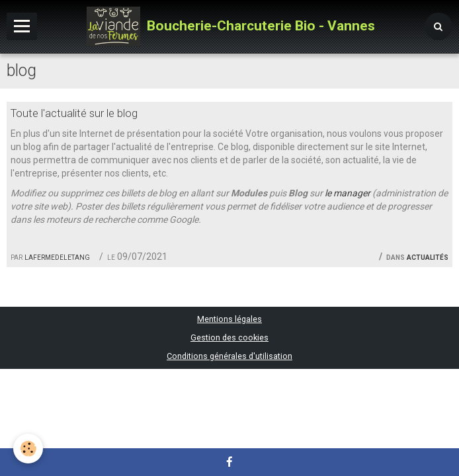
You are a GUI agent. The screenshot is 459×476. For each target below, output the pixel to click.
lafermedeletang (57, 257)
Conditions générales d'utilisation (230, 356)
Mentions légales (230, 319)
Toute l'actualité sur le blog (74, 113)
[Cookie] (28, 449)
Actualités (428, 257)
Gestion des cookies (230, 337)
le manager (348, 193)
